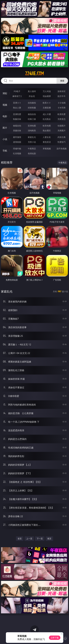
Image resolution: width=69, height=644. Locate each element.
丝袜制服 (32, 108)
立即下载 (55, 638)
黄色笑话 (47, 142)
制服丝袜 (17, 119)
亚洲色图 (32, 126)
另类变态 (62, 119)
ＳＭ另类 (62, 108)
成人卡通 (47, 114)
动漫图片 (62, 126)
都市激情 (17, 137)
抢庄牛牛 (62, 96)
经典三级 (32, 119)
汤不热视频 (62, 149)
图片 (5, 128)
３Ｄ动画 (62, 103)
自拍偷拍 (32, 103)
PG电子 (17, 91)
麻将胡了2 (17, 96)
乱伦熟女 (47, 119)
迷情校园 (17, 142)
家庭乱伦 (32, 137)
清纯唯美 (32, 131)
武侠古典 (62, 137)
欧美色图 (47, 126)
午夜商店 (32, 149)
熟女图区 (47, 131)
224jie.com (34, 73)
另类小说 (32, 142)
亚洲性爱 (17, 114)
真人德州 (32, 91)
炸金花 (32, 96)
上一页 (29, 539)
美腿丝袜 (17, 131)
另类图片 (62, 131)
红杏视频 (17, 153)
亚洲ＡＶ (17, 103)
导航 (5, 151)
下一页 (40, 539)
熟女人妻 (17, 108)
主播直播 (47, 108)
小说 (5, 139)
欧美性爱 (62, 114)
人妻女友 (47, 137)
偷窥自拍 (17, 126)
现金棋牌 (47, 96)
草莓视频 (47, 149)
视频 (5, 105)
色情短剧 (32, 153)
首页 (20, 539)
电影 (5, 116)
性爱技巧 (62, 142)
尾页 (49, 539)
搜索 (62, 81)
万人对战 (47, 91)
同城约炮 (17, 149)
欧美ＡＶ (47, 103)
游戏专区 (62, 91)
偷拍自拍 (32, 114)
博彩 (5, 93)
